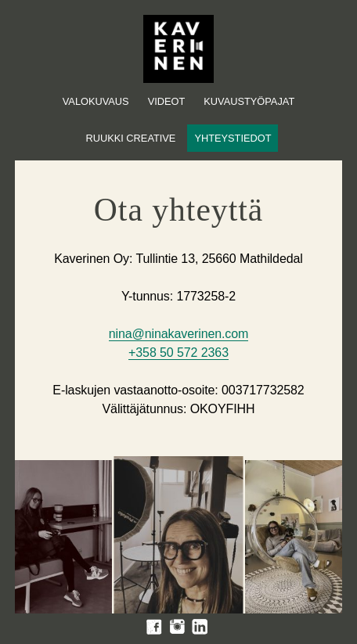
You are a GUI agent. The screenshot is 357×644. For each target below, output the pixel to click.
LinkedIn (200, 627)
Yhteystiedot (233, 138)
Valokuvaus (96, 101)
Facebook (154, 627)
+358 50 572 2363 (178, 353)
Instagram (177, 627)
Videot (167, 101)
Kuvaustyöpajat (249, 101)
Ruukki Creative (130, 138)
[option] (60, 538)
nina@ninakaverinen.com (179, 334)
